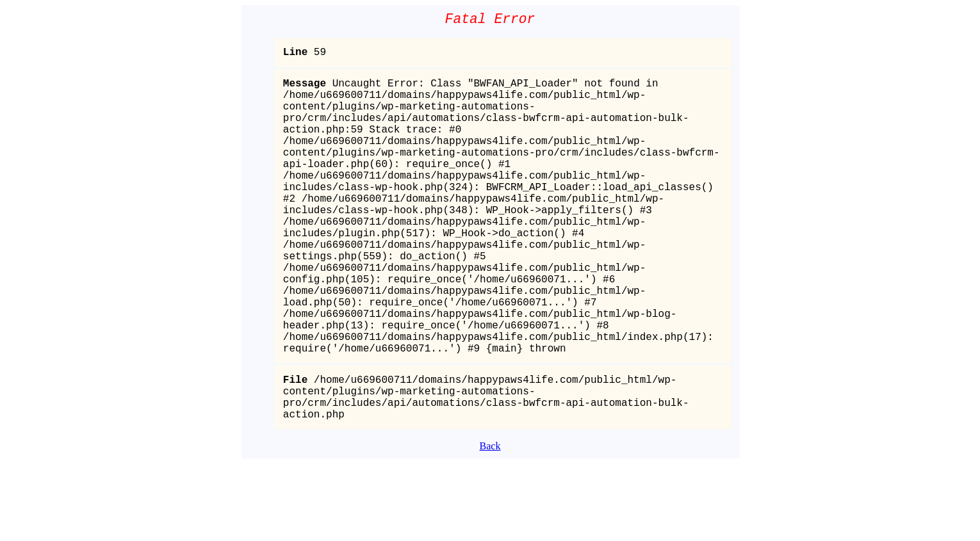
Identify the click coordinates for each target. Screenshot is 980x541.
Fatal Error (490, 21)
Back (490, 523)
